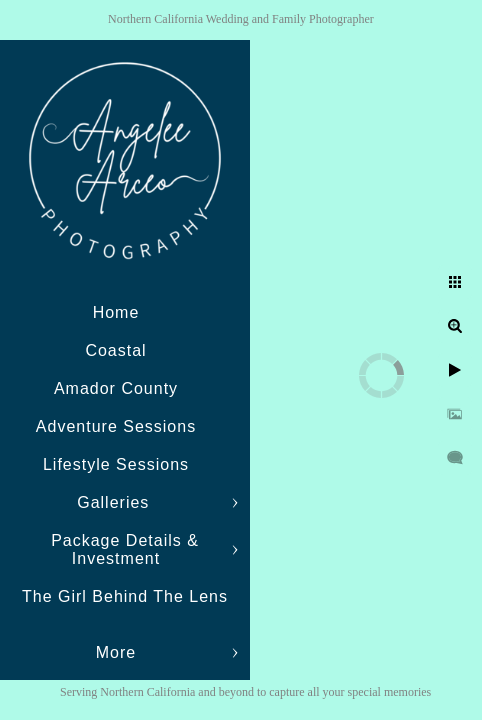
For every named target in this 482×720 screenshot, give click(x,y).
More (116, 652)
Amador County (116, 388)
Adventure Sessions (116, 426)
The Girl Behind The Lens (125, 596)
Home (116, 312)
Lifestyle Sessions (116, 464)
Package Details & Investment (125, 549)
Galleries (116, 502)
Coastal (115, 350)
